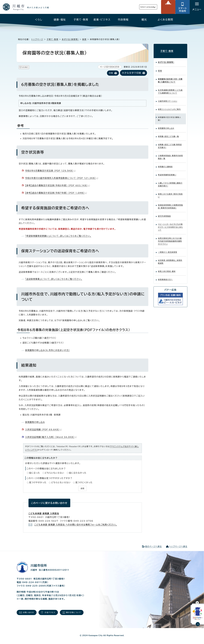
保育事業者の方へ (165, 277)
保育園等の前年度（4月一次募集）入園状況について (170, 78)
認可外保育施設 (164, 214)
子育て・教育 (81, 20)
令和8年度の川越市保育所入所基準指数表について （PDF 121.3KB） (62, 178)
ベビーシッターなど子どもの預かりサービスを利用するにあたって (170, 225)
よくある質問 (165, 20)
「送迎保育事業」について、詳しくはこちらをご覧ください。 (54, 279)
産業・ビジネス (102, 20)
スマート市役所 (183, 10)
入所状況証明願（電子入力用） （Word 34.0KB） (51, 437)
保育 (84, 39)
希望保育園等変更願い (167, 173)
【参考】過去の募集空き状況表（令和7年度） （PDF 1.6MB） (56, 193)
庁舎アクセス (55, 613)
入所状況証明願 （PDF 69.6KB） (43, 430)
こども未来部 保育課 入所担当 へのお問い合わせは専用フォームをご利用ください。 (76, 524)
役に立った (35, 473)
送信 (82, 488)
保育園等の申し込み (35, 422)
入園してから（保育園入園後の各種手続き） (170, 182)
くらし (39, 20)
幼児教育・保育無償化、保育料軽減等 (170, 260)
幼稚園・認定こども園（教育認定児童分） (170, 144)
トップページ (37, 39)
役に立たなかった (78, 473)
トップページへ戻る (178, 546)
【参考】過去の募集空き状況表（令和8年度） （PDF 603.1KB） (57, 186)
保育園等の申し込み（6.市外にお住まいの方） (47, 350)
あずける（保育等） (70, 39)
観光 (144, 20)
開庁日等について (82, 613)
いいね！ (28, 68)
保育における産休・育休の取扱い (170, 193)
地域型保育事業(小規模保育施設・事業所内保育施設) (170, 204)
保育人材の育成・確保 (167, 269)
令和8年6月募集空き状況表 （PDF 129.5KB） (50, 171)
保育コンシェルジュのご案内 (169, 107)
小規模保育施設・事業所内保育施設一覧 (170, 155)
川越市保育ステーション (168, 99)
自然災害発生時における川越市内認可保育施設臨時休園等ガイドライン (170, 239)
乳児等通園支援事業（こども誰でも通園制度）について (170, 89)
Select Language (141, 7)
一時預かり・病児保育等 (168, 250)
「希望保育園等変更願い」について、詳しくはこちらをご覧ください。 (58, 236)
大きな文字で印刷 (132, 73)
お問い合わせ (30, 613)
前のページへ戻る (153, 546)
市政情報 (123, 20)
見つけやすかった (38, 483)
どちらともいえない (54, 473)
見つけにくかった (84, 483)
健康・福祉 (60, 20)
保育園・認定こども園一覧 (168, 134)
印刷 (111, 73)
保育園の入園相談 (165, 165)
